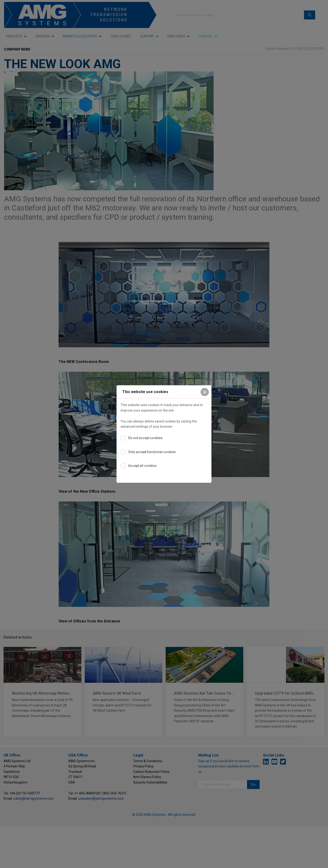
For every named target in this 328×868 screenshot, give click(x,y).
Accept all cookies (142, 466)
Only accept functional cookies (152, 452)
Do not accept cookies (145, 438)
